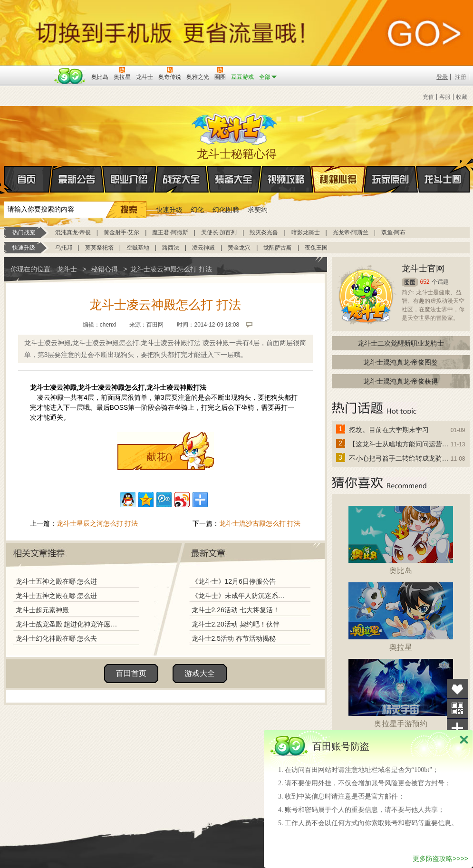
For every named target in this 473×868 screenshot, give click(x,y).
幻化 (197, 210)
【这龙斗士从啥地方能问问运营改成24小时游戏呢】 (399, 444)
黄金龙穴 (239, 248)
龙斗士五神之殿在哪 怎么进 (57, 581)
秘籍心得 (338, 179)
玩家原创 (391, 179)
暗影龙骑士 (306, 232)
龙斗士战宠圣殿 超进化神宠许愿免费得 (69, 624)
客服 (445, 97)
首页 (5, 180)
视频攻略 (286, 179)
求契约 (258, 210)
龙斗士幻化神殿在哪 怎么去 (57, 638)
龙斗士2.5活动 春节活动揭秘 (234, 638)
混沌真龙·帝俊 (73, 232)
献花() (159, 457)
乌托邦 (64, 248)
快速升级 (169, 210)
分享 (458, 728)
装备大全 (234, 179)
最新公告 (77, 179)
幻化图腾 (226, 210)
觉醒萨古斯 (278, 248)
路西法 (171, 248)
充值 (428, 97)
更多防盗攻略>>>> (440, 858)
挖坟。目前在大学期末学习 (389, 430)
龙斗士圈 (443, 170)
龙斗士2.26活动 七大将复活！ (236, 610)
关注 (458, 709)
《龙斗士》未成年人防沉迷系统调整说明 (241, 596)
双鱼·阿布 (393, 232)
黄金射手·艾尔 (121, 232)
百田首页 (131, 673)
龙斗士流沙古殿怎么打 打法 (260, 523)
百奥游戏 (28, 70)
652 (425, 282)
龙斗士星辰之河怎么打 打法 (97, 523)
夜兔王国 (316, 248)
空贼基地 (138, 248)
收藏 (462, 97)
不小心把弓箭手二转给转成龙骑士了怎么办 (399, 458)
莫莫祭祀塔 (99, 248)
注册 (461, 77)
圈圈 (410, 282)
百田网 (70, 76)
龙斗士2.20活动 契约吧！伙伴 (236, 624)
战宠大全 (182, 179)
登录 (442, 77)
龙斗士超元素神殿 (42, 610)
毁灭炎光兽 (264, 232)
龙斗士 (235, 127)
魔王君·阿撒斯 (170, 232)
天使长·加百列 (219, 232)
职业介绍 (129, 179)
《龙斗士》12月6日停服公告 (234, 581)
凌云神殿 (203, 248)
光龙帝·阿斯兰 (351, 232)
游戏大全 (200, 673)
